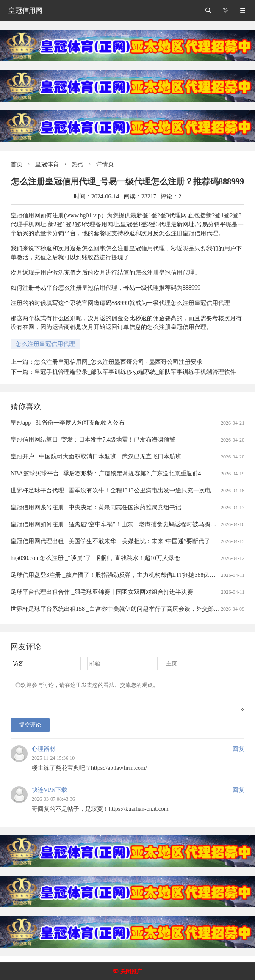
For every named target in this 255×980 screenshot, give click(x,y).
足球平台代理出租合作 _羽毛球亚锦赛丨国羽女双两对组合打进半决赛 (102, 592)
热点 (78, 164)
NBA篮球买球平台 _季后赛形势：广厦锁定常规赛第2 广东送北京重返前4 (106, 474)
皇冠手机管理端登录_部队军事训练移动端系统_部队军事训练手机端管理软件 (135, 372)
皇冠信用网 (25, 10)
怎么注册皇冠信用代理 (45, 344)
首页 (17, 164)
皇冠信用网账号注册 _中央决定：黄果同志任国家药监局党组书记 (96, 507)
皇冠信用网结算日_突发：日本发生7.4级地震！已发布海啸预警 (93, 440)
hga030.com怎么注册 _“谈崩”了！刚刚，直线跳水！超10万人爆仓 (95, 558)
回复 (238, 754)
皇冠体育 (47, 164)
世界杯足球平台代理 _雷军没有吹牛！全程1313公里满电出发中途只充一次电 (111, 490)
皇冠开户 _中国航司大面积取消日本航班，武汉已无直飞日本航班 (96, 457)
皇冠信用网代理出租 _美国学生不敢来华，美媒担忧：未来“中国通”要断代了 (110, 541)
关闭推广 (131, 971)
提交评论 (30, 730)
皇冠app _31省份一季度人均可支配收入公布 (68, 423)
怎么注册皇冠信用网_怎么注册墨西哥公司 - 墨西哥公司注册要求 (118, 362)
